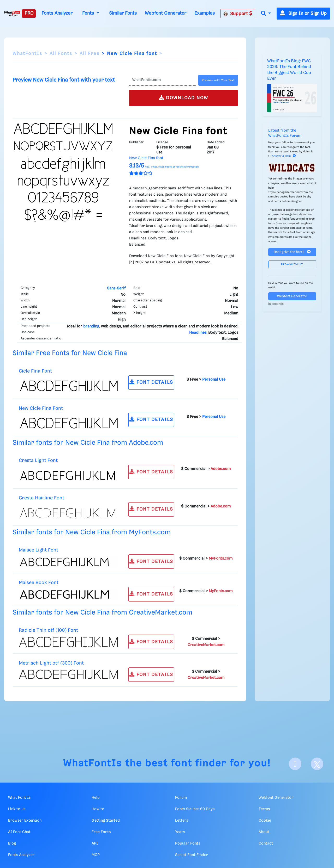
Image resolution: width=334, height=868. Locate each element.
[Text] (163, 80)
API (95, 844)
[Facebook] (295, 764)
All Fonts (61, 54)
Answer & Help (284, 156)
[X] (317, 764)
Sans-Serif (116, 288)
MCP (96, 855)
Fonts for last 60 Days (195, 809)
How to (98, 809)
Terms (264, 809)
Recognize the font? (292, 252)
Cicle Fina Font (35, 371)
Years (180, 832)
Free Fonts (101, 832)
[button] (266, 14)
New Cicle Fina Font (41, 408)
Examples (205, 13)
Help (96, 798)
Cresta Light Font (38, 460)
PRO (29, 13)
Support (238, 14)
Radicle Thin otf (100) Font (48, 630)
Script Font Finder (192, 855)
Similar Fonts (123, 13)
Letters (182, 821)
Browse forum (292, 264)
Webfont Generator (166, 13)
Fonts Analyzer (57, 13)
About (264, 832)
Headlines (198, 333)
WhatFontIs (27, 54)
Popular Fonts (188, 844)
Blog (12, 844)
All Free (90, 54)
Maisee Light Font (38, 550)
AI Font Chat (19, 832)
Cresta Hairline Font (41, 498)
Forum (181, 798)
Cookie (265, 821)
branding (91, 326)
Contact (266, 844)
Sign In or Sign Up (303, 14)
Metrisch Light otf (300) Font (51, 663)
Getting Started (106, 821)
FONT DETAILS (151, 382)
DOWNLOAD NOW (184, 98)
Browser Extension (25, 821)
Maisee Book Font (39, 583)
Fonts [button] (89, 13)
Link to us (17, 809)
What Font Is (19, 798)
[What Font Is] (12, 14)
